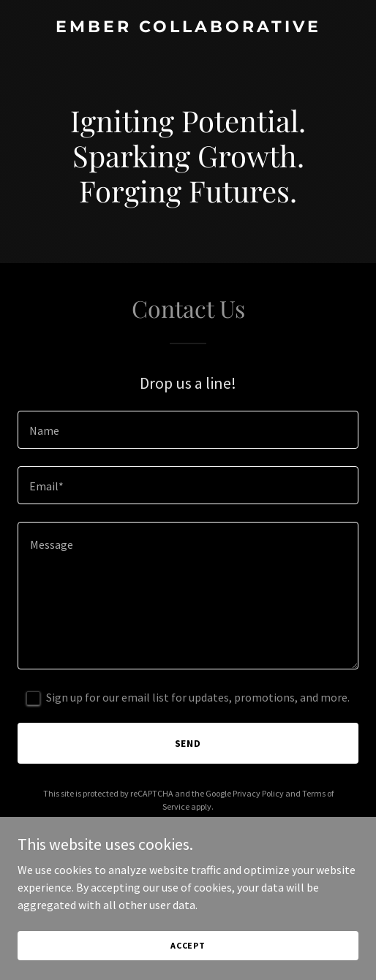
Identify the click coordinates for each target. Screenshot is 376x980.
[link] (188, 28)
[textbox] (188, 430)
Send (188, 743)
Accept (188, 945)
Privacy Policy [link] (258, 793)
